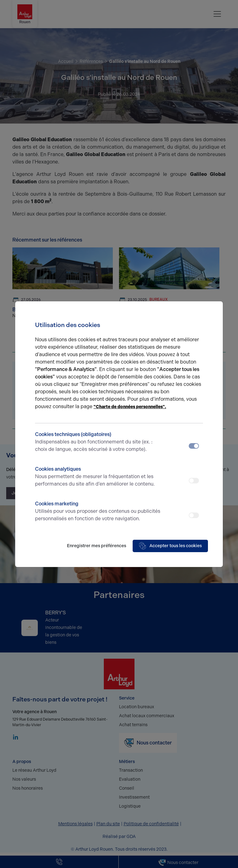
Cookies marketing (98, 512)
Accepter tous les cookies (170, 546)
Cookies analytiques (98, 477)
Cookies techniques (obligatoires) (98, 442)
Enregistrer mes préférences (97, 546)
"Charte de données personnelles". (130, 407)
